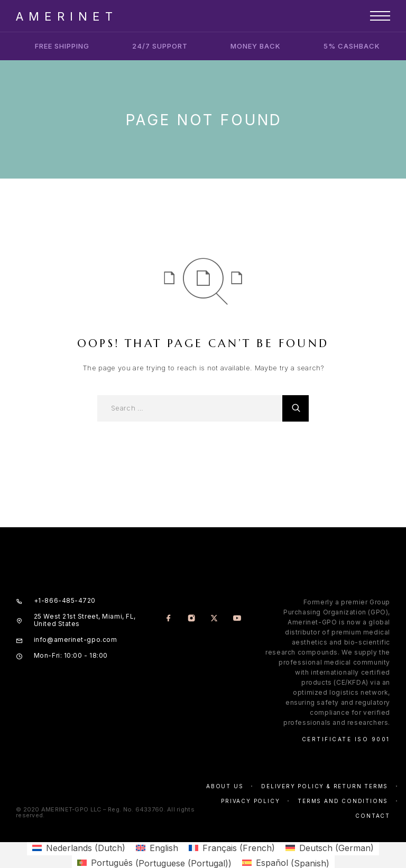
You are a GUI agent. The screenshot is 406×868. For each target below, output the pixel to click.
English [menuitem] (164, 848)
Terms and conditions (343, 801)
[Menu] (380, 16)
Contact (373, 816)
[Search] (296, 408)
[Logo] (64, 16)
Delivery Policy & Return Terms (325, 786)
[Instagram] (192, 619)
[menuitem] (79, 848)
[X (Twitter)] (214, 619)
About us (225, 786)
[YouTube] (237, 619)
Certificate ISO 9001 (346, 739)
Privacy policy (250, 801)
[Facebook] (169, 619)
